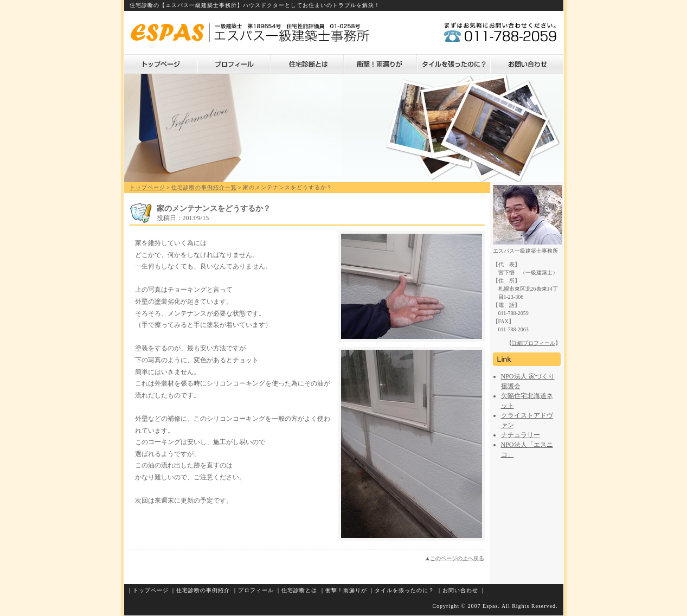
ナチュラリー (521, 435)
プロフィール (234, 64)
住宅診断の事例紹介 (203, 590)
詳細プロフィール (534, 343)
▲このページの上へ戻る (455, 558)
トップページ (161, 64)
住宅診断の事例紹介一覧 (204, 187)
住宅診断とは (307, 64)
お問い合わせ (527, 64)
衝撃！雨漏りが (380, 64)
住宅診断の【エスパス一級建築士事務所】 (186, 5)
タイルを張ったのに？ (454, 64)
